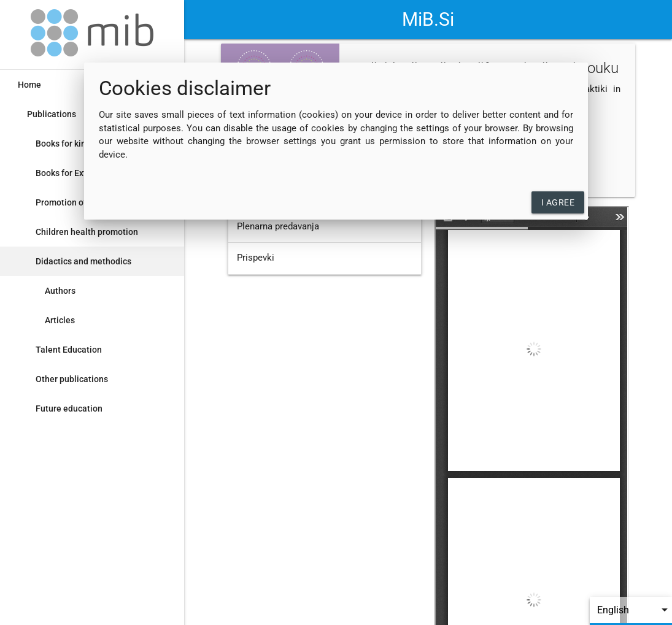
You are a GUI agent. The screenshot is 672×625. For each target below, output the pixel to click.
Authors (60, 291)
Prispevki (256, 258)
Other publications (72, 379)
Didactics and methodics (83, 261)
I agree (558, 202)
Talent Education (69, 350)
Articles (60, 320)
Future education (69, 408)
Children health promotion (87, 232)
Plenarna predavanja (278, 227)
